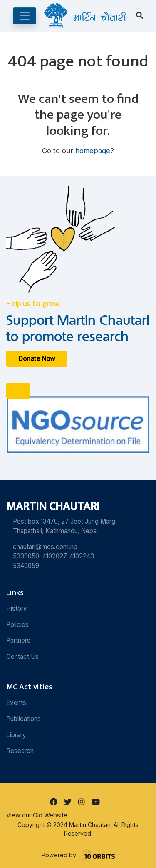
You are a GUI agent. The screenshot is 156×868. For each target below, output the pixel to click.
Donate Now (37, 359)
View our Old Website (37, 815)
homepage (93, 151)
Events (16, 703)
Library (16, 735)
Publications (24, 719)
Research (20, 751)
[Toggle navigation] (25, 16)
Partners (18, 640)
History (17, 608)
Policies (17, 625)
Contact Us (22, 657)
